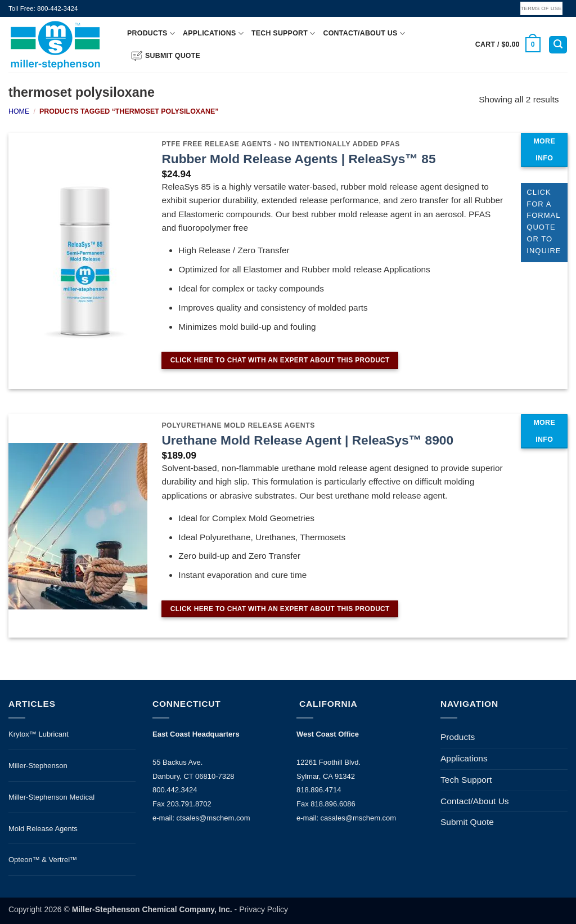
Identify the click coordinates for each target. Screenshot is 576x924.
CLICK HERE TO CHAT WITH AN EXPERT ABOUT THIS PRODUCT (280, 360)
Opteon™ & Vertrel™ (43, 860)
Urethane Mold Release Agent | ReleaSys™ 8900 (307, 440)
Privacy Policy (264, 909)
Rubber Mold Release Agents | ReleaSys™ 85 (298, 159)
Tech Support (283, 33)
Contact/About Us (364, 33)
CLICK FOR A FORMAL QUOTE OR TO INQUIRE (544, 221)
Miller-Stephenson (38, 766)
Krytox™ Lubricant (39, 734)
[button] (508, 45)
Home (19, 111)
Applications (213, 33)
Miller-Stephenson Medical (51, 797)
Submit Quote (166, 56)
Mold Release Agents (43, 829)
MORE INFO (544, 150)
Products (151, 33)
